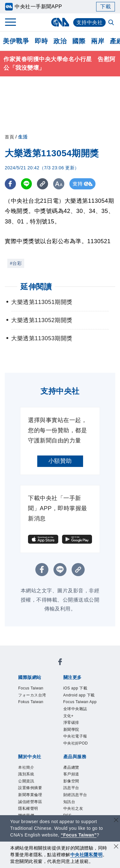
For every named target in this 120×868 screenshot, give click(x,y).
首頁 (9, 137)
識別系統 (26, 774)
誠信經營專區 (30, 802)
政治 (60, 41)
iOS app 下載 (75, 688)
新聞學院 (71, 730)
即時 (41, 41)
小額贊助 (60, 461)
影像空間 (71, 781)
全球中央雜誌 (75, 709)
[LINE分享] (27, 184)
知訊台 (69, 802)
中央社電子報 (75, 736)
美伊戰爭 (16, 41)
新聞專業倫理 (30, 795)
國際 (79, 41)
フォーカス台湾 (32, 695)
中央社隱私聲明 (87, 855)
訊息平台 (71, 788)
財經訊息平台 (75, 795)
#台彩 (16, 263)
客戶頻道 (71, 774)
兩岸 (98, 41)
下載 (106, 7)
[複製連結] (43, 184)
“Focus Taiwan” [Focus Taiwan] (79, 835)
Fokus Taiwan (31, 702)
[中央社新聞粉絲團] (60, 663)
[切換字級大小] (59, 184)
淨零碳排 (71, 723)
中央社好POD (76, 743)
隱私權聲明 (28, 808)
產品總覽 (71, 767)
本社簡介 (26, 767)
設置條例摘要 (30, 788)
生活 (23, 137)
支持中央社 (90, 22)
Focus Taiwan (31, 688)
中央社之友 (73, 808)
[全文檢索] (112, 23)
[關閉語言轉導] (116, 821)
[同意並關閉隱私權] (116, 847)
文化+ (69, 716)
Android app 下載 (79, 695)
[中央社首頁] (60, 22)
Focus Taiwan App (80, 702)
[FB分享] (10, 184)
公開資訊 (26, 781)
